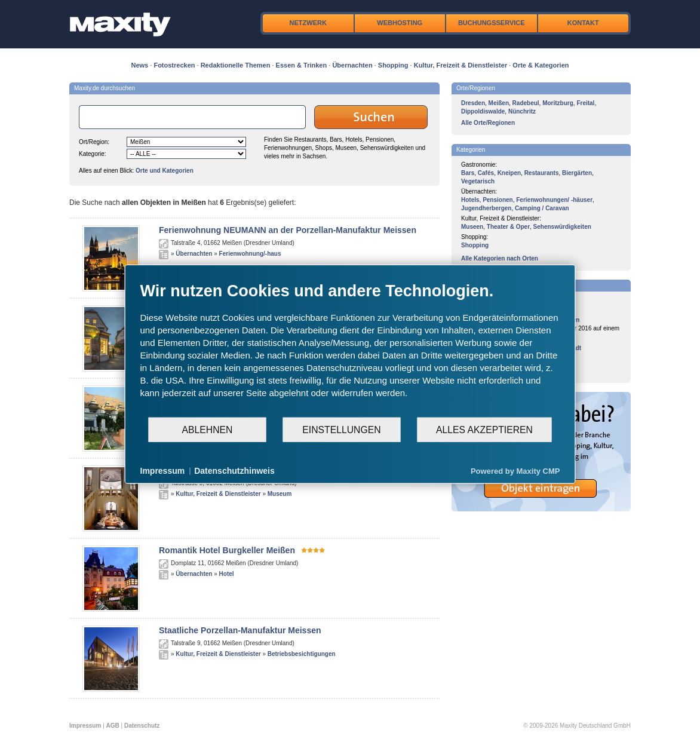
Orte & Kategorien (541, 65)
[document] (350, 349)
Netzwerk (308, 23)
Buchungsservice (492, 23)
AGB (113, 726)
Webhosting (400, 23)
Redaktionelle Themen (236, 65)
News (140, 65)
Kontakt (583, 23)
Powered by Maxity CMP (515, 470)
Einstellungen (341, 429)
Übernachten (352, 65)
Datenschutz (142, 726)
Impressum (85, 726)
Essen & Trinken (302, 65)
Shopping (393, 65)
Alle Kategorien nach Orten (500, 258)
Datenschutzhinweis (234, 471)
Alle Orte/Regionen (488, 123)
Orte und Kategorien (165, 171)
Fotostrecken (174, 65)
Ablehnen (208, 429)
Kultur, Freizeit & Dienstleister (460, 65)
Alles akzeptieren (484, 429)
